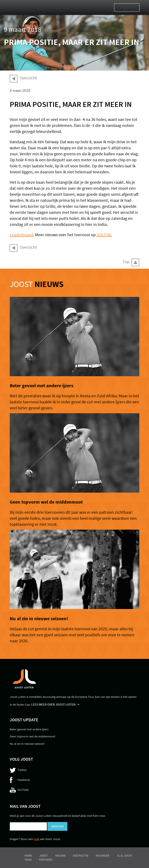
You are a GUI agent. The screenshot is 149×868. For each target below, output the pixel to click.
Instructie (81, 856)
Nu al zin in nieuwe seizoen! (39, 618)
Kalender (102, 856)
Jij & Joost (124, 856)
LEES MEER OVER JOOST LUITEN (53, 704)
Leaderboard (21, 235)
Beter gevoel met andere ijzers (42, 385)
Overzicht (28, 78)
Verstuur (57, 826)
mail (36, 839)
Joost (37, 284)
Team (28, 860)
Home (28, 856)
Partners (46, 860)
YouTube (23, 790)
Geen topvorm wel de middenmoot (46, 502)
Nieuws (60, 856)
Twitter (22, 770)
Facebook (24, 780)
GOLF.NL (104, 235)
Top (126, 261)
